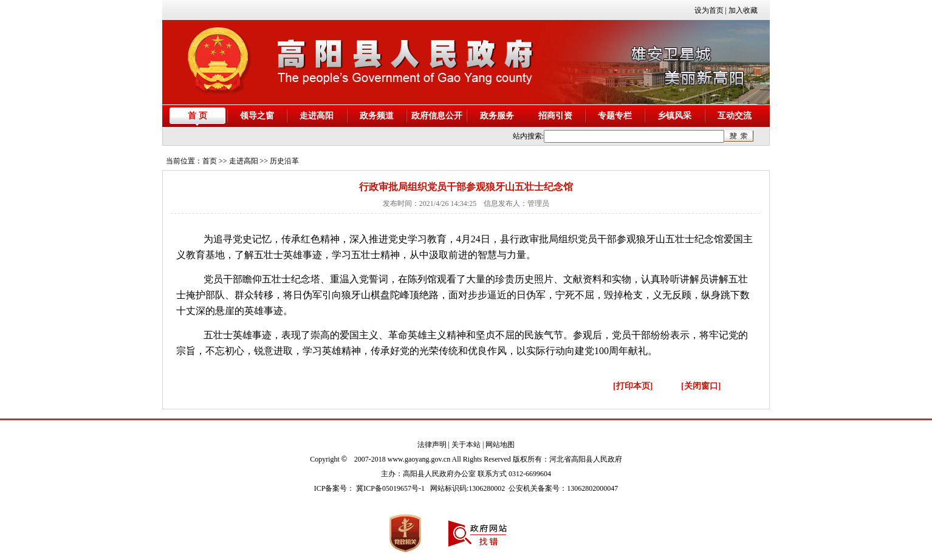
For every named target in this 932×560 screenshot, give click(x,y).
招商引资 (555, 116)
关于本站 (466, 445)
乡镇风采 (674, 116)
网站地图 (500, 445)
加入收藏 (743, 10)
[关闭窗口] (701, 386)
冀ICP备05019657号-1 (390, 488)
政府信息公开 (437, 116)
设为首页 (709, 10)
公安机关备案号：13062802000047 (563, 488)
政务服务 (497, 116)
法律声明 (432, 445)
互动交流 (735, 116)
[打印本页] (633, 386)
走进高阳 (317, 116)
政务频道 (377, 116)
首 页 (197, 116)
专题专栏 (615, 116)
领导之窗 (257, 116)
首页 (210, 161)
